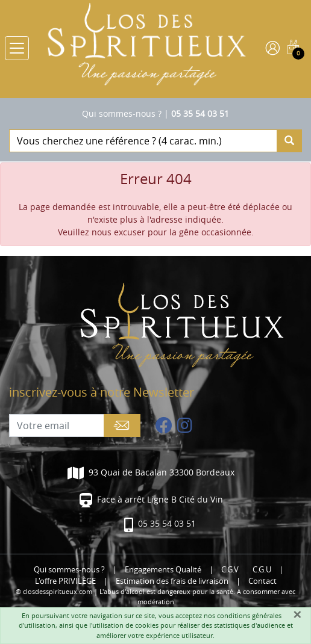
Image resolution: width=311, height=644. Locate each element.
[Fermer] (297, 615)
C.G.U (262, 570)
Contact (262, 581)
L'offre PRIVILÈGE (65, 581)
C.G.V (230, 570)
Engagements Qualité (163, 570)
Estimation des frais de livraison (172, 581)
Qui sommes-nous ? (122, 113)
